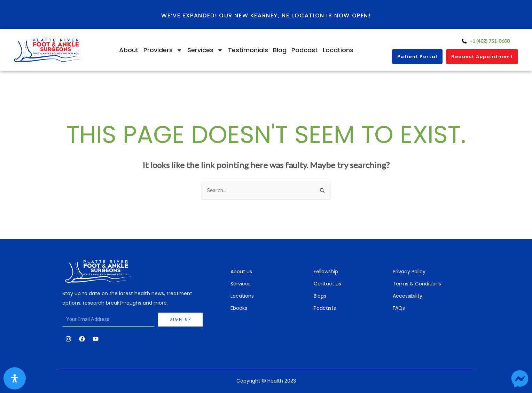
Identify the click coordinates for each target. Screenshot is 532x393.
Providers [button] (163, 50)
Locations (338, 50)
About (129, 50)
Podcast (305, 50)
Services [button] (205, 50)
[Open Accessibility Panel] (15, 378)
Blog (280, 50)
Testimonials (248, 50)
